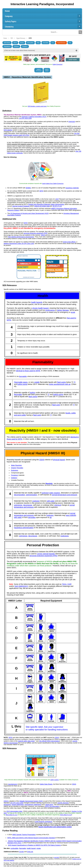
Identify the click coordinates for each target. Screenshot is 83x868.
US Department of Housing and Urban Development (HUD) (29, 213)
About (15, 43)
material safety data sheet (26, 741)
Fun (53, 43)
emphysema (50, 310)
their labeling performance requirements (21, 237)
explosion (50, 515)
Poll (70, 43)
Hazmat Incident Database (21, 206)
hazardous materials (72, 188)
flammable (18, 394)
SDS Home (7, 43)
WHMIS (28, 188)
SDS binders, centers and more (37, 106)
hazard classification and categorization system (55, 827)
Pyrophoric (14, 475)
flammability (23, 376)
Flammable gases (21, 382)
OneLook (30, 852)
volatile (37, 382)
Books (22, 43)
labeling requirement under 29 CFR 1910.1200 (19, 244)
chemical (58, 505)
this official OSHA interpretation (49, 741)
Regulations (7, 46)
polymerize (18, 505)
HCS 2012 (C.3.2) (66, 815)
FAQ (38, 43)
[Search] (80, 32)
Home (7, 11)
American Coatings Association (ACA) (34, 117)
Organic (14, 468)
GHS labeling (8, 130)
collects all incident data (42, 206)
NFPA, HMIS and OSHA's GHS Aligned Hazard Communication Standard (31, 838)
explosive (45, 493)
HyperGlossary (61, 43)
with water (51, 501)
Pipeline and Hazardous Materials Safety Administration (46, 204)
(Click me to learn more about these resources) (20, 50)
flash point (56, 405)
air (51, 517)
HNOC (47, 70)
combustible (14, 848)
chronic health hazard (40, 308)
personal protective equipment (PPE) (36, 233)
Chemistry (43, 27)
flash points (62, 382)
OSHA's (6, 801)
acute (73, 312)
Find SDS (46, 43)
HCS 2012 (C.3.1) (11, 815)
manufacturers (13, 784)
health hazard (31, 848)
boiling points (22, 384)
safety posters (55, 780)
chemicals (72, 122)
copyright (57, 857)
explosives (65, 536)
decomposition (20, 495)
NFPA (41, 191)
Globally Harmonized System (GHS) (31, 801)
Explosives (14, 470)
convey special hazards (46, 554)
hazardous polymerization (24, 528)
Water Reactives (16, 465)
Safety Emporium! (58, 64)
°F (75, 382)
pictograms (7, 805)
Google (21, 852)
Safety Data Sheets (46, 784)
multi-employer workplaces (44, 822)
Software (16, 46)
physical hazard (59, 460)
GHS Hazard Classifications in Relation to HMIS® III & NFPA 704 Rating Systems (34, 845)
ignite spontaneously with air (60, 384)
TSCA (64, 584)
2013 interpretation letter (14, 811)
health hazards (37, 302)
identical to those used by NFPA (28, 371)
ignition (33, 393)
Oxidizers (14, 478)
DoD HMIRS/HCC (21, 586)
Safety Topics (43, 21)
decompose (28, 505)
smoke (39, 848)
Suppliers (25, 46)
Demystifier (30, 43)
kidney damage (63, 310)
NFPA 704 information (52, 806)
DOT (57, 199)
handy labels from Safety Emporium (53, 183)
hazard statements (18, 805)
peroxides (32, 517)
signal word (49, 805)
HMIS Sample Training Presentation (24, 835)
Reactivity (49, 484)
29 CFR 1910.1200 (25, 118)
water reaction (55, 493)
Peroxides (20, 468)
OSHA (43, 235)
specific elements (63, 803)
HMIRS (39, 70)
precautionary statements (33, 805)
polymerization (32, 495)
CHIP (69, 584)
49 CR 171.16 (57, 206)
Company (43, 16)
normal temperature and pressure (64, 495)
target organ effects (69, 242)
